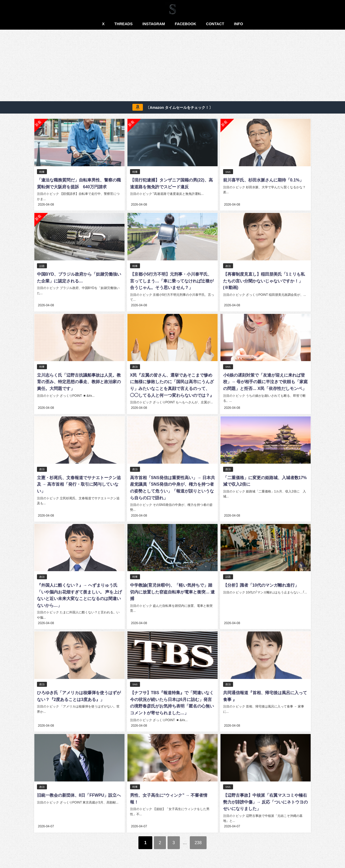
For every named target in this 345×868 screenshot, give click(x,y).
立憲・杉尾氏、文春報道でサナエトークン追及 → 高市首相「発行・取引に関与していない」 (79, 483)
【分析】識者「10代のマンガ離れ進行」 (261, 584)
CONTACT (215, 24)
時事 (42, 172)
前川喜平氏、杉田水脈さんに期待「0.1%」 (263, 180)
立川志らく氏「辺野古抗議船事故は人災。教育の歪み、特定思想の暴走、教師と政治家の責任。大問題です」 (79, 381)
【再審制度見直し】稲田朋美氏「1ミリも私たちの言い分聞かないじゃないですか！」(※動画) (265, 280)
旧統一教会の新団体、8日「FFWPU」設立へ (79, 793)
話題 (42, 266)
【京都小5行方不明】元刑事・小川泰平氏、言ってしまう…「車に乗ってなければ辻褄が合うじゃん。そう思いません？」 (171, 280)
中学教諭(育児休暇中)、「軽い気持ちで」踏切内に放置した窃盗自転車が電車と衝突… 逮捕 (172, 591)
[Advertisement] (172, 66)
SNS (228, 172)
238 (200, 840)
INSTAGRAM (154, 24)
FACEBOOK (186, 24)
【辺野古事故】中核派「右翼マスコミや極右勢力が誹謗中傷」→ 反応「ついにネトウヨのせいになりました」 (265, 800)
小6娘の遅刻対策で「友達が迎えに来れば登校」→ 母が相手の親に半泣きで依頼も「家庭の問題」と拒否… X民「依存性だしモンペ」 (265, 381)
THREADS (123, 24)
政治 (228, 266)
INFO (238, 24)
